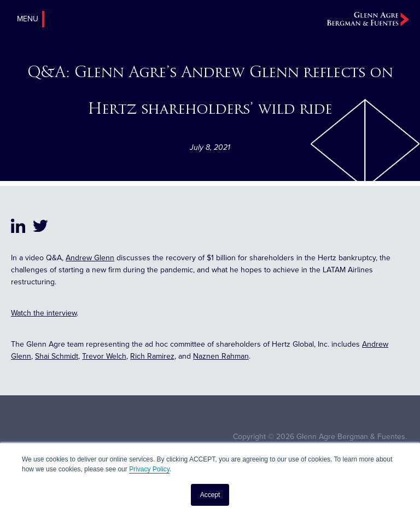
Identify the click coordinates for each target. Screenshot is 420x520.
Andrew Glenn (90, 258)
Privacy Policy (149, 469)
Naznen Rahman (221, 356)
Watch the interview (44, 313)
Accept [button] (210, 495)
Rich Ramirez (152, 356)
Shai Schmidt (57, 356)
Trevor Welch (104, 356)
